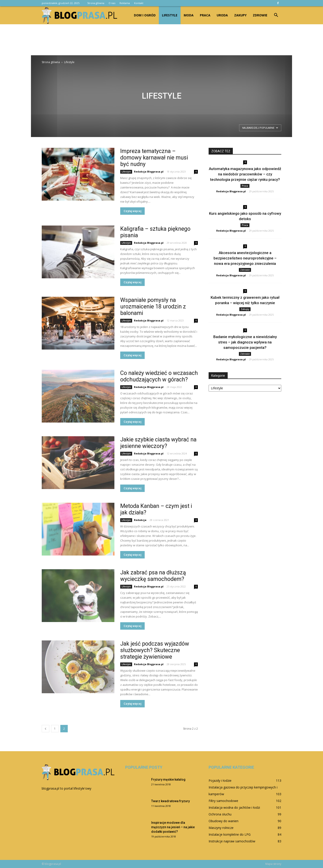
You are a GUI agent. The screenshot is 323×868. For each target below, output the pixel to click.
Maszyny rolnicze (221, 828)
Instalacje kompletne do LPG (230, 834)
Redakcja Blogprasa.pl (149, 172)
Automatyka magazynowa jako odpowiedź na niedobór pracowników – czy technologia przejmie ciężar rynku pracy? (245, 174)
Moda (189, 15)
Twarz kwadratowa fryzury (170, 801)
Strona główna (96, 3)
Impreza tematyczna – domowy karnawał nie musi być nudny (154, 158)
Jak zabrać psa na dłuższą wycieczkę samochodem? (153, 576)
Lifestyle (170, 15)
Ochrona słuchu (220, 814)
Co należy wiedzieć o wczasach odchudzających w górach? (159, 376)
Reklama (125, 3)
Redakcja (140, 520)
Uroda (222, 15)
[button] (276, 15)
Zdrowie (260, 15)
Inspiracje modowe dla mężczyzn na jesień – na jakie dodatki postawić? (173, 827)
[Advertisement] (161, 40)
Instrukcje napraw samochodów (232, 841)
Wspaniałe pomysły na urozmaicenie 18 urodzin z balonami (153, 307)
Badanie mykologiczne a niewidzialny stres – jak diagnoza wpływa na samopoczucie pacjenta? (245, 342)
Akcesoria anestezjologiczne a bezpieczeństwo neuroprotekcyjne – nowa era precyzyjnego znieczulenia (245, 258)
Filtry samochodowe (223, 801)
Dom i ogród (145, 15)
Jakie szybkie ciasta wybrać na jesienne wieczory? (158, 443)
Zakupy (240, 15)
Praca (205, 15)
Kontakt (139, 3)
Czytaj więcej (132, 211)
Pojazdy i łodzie (220, 781)
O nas (112, 3)
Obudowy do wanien (224, 821)
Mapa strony (273, 864)
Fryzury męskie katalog (168, 779)
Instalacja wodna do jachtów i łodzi (234, 807)
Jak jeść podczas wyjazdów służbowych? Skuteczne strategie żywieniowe (155, 650)
